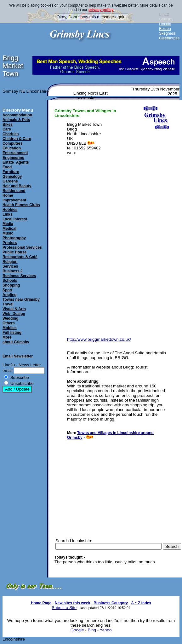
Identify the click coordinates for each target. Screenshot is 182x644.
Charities (11, 134)
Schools (10, 281)
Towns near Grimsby (21, 299)
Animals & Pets (16, 120)
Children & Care (17, 139)
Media (8, 224)
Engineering (13, 158)
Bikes (8, 125)
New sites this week (73, 603)
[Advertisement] (111, 484)
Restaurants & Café (20, 257)
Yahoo (106, 630)
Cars (7, 129)
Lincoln (165, 24)
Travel (8, 304)
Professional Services (22, 247)
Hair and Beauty (17, 186)
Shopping (11, 285)
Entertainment (15, 153)
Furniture (11, 172)
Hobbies (10, 210)
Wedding (10, 318)
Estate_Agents (16, 162)
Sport (7, 290)
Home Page (41, 603)
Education (12, 148)
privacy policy (101, 10)
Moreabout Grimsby (16, 340)
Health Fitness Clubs (21, 205)
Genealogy (12, 177)
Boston (165, 29)
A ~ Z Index (141, 603)
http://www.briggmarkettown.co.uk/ (99, 339)
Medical (9, 229)
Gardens (10, 181)
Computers (12, 143)
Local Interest (15, 219)
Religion (10, 262)
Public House (14, 252)
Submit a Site (64, 608)
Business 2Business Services (19, 273)
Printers (10, 243)
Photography (14, 238)
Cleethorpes (169, 38)
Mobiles (10, 328)
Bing (92, 630)
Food (7, 167)
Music (8, 233)
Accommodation (17, 115)
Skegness (167, 33)
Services (10, 266)
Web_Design (14, 314)
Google (77, 630)
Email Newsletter (18, 356)
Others (9, 323)
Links (7, 214)
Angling (10, 295)
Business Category (111, 603)
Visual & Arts (14, 309)
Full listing (12, 333)
